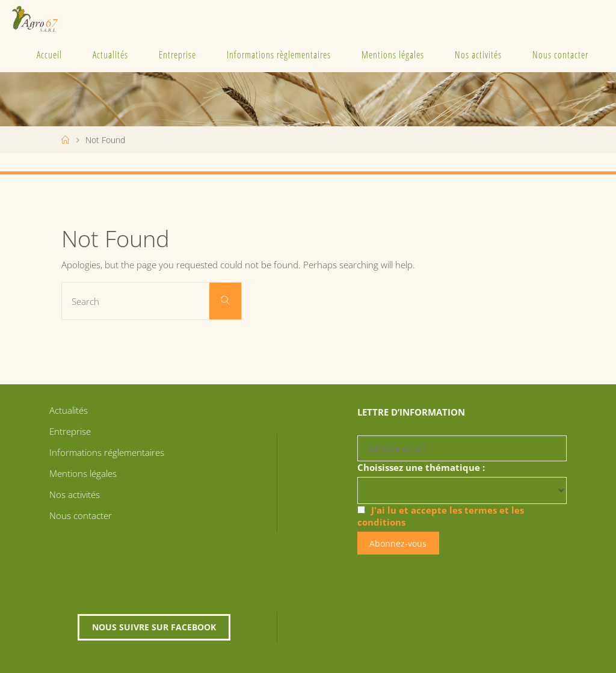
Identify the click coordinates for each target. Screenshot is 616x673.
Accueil (49, 55)
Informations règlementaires (279, 55)
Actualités (110, 55)
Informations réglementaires (107, 452)
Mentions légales (393, 55)
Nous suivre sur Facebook (154, 627)
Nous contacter (560, 55)
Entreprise (177, 55)
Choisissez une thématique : (421, 467)
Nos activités (478, 55)
